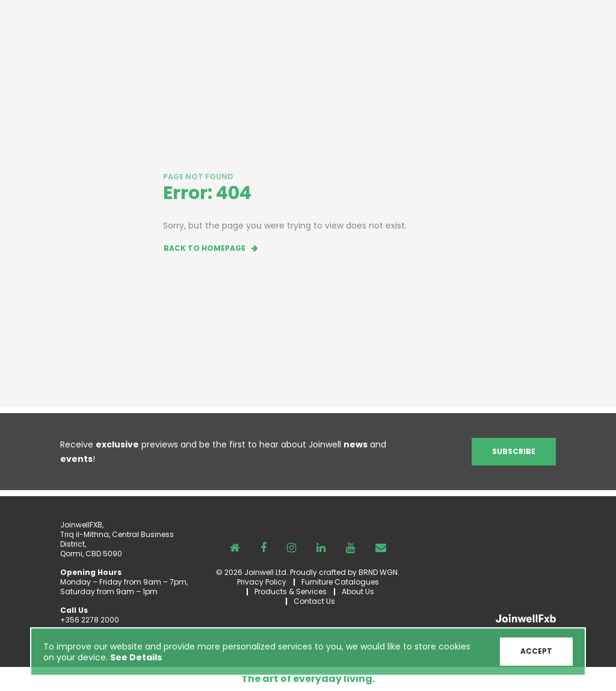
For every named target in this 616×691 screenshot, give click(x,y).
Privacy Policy (262, 582)
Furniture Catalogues (340, 582)
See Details (136, 657)
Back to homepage (205, 248)
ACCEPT (536, 651)
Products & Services (291, 591)
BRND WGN (378, 572)
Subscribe (514, 451)
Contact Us (314, 601)
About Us (358, 591)
